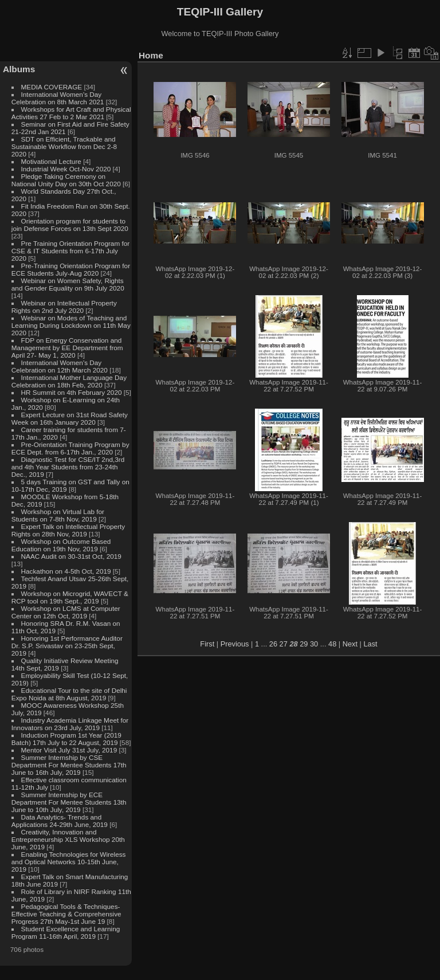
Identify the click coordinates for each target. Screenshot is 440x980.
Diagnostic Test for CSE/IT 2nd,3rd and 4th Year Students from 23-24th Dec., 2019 (68, 467)
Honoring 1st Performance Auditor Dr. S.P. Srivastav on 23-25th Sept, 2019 (67, 646)
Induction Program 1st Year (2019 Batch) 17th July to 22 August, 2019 (66, 739)
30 (314, 644)
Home (151, 55)
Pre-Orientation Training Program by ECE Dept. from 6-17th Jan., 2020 (70, 448)
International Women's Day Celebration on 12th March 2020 (60, 366)
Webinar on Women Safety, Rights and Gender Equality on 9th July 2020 (68, 284)
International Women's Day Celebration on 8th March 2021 (58, 98)
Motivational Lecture (51, 161)
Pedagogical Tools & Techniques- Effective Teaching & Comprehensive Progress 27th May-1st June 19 (66, 914)
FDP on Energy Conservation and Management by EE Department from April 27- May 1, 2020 (67, 348)
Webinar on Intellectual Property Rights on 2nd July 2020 (64, 307)
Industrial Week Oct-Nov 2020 (66, 169)
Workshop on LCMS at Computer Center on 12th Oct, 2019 (66, 612)
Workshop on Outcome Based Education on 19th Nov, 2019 (61, 545)
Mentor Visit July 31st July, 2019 (70, 750)
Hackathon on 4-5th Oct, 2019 (66, 571)
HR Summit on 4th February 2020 (72, 392)
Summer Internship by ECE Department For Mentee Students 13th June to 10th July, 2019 (69, 802)
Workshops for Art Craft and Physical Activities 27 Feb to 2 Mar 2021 (71, 113)
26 (273, 644)
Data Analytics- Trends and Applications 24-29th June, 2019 (60, 821)
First (207, 644)
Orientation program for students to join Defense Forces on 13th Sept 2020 (70, 225)
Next (350, 644)
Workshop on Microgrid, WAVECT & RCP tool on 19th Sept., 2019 (70, 597)
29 (304, 644)
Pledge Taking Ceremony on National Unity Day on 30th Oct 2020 (66, 180)
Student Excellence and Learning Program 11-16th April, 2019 (66, 932)
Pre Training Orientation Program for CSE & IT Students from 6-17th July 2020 (70, 251)
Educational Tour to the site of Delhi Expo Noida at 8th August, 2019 (69, 694)
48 (332, 644)
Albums (19, 69)
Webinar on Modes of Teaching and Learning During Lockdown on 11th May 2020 (71, 325)
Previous (235, 644)
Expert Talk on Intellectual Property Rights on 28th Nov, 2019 (68, 530)
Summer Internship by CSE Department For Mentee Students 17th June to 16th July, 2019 (69, 765)
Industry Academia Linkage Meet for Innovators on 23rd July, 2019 (70, 724)
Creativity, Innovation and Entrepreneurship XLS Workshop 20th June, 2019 (68, 839)
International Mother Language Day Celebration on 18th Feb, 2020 (69, 381)
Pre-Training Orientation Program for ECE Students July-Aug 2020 (71, 269)
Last (370, 644)
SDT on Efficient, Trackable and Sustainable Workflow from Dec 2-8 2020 (64, 146)
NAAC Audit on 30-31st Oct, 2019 (71, 556)
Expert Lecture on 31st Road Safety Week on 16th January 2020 (70, 418)
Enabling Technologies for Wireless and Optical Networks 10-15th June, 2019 (69, 862)
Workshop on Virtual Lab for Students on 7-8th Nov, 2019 (58, 515)
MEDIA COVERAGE (52, 87)
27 (284, 644)
